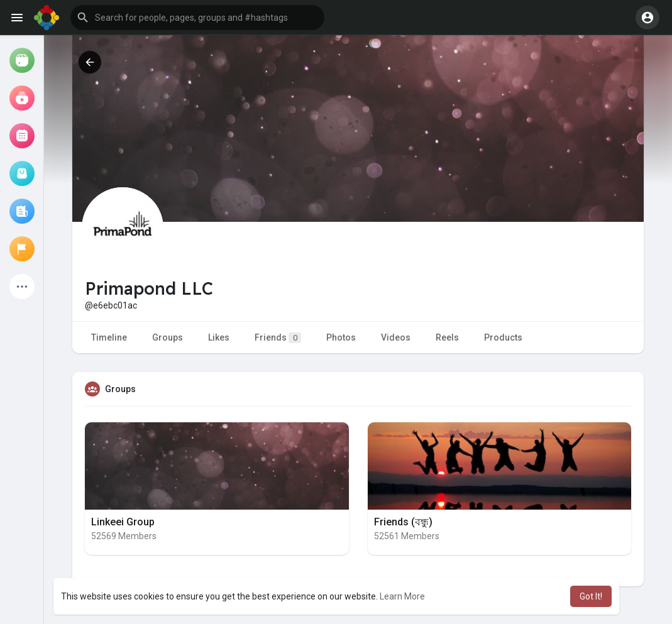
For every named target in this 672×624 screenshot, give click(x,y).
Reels (447, 337)
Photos (341, 337)
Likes (219, 337)
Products (503, 337)
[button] (197, 18)
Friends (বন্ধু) (403, 522)
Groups (168, 337)
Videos (396, 337)
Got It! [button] (591, 596)
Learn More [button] (402, 596)
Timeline (109, 337)
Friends (278, 338)
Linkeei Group (123, 522)
